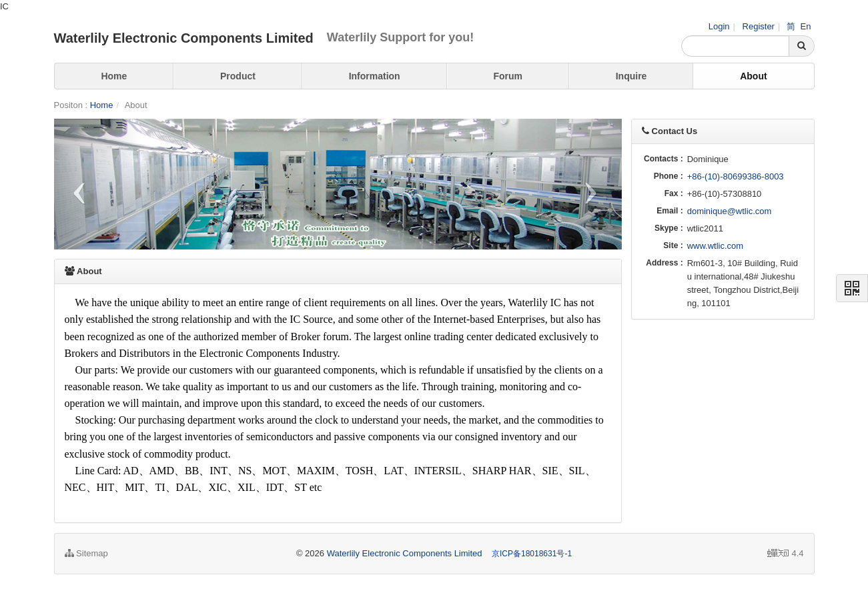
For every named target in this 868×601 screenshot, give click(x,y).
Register (759, 26)
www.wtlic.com (716, 246)
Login (719, 26)
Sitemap (86, 553)
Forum (508, 76)
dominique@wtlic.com (730, 211)
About (753, 76)
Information (375, 76)
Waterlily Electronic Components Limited (405, 553)
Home (114, 76)
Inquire (631, 76)
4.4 (785, 553)
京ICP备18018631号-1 (532, 554)
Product (238, 76)
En (806, 26)
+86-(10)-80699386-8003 (736, 176)
